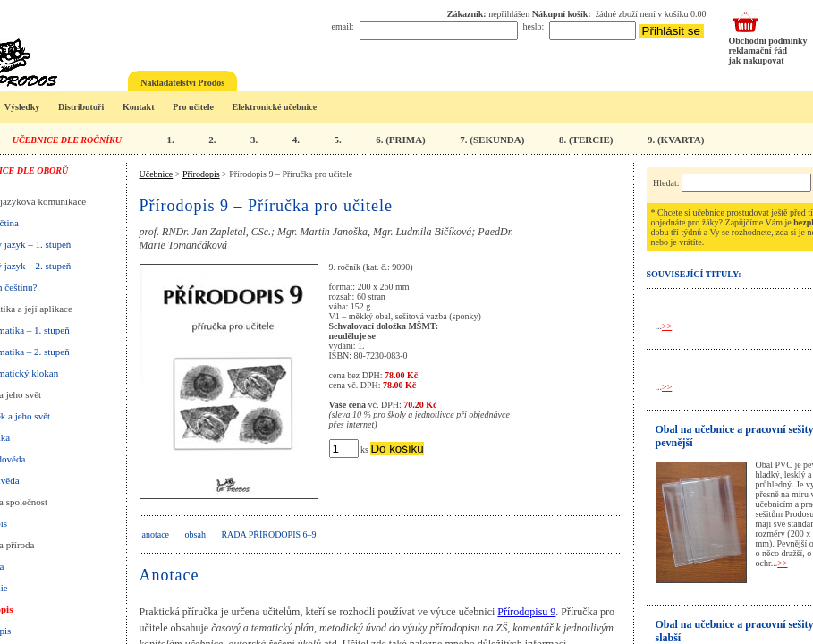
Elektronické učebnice (275, 107)
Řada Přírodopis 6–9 (268, 534)
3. (254, 140)
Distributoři (81, 107)
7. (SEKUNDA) (492, 140)
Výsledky (22, 107)
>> (667, 326)
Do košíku (397, 449)
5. (337, 140)
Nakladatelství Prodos (182, 83)
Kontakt (139, 107)
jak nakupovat (757, 60)
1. (170, 140)
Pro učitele (193, 107)
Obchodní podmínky (768, 41)
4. (296, 140)
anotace (156, 534)
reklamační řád (758, 51)
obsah (195, 534)
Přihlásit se (671, 31)
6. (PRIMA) (401, 140)
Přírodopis (201, 174)
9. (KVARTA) (676, 140)
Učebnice (157, 174)
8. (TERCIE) (586, 140)
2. (212, 140)
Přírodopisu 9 (526, 612)
